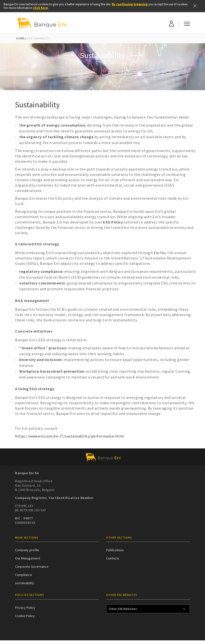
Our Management (28, 558)
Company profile (27, 550)
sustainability (25, 583)
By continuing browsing (130, 4)
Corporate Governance (32, 567)
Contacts (113, 558)
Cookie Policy (25, 616)
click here (40, 8)
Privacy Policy (25, 608)
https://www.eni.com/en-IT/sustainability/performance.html (70, 436)
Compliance (24, 575)
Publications (115, 550)
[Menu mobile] (187, 23)
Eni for (160, 253)
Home (20, 38)
